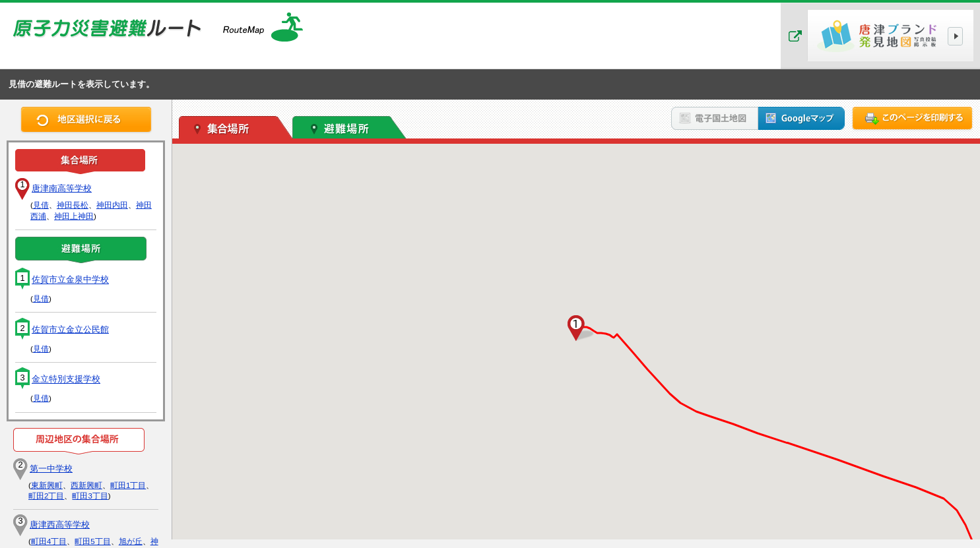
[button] (576, 328)
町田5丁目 (92, 541)
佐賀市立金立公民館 (70, 329)
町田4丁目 (49, 541)
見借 (41, 205)
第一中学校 (51, 469)
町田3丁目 (90, 496)
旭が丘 (131, 541)
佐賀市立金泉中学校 (70, 280)
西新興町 (86, 485)
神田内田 (112, 205)
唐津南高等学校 (62, 188)
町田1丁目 (128, 485)
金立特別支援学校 (66, 380)
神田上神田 (74, 216)
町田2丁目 (46, 496)
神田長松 (73, 205)
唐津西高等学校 (60, 525)
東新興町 (47, 485)
